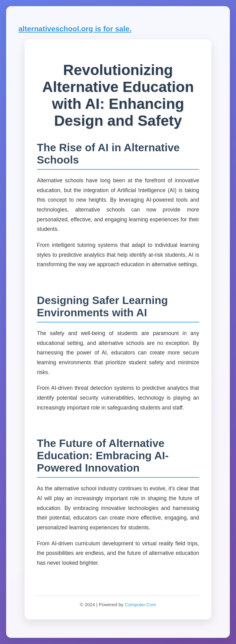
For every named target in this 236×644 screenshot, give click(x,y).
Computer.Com (140, 604)
